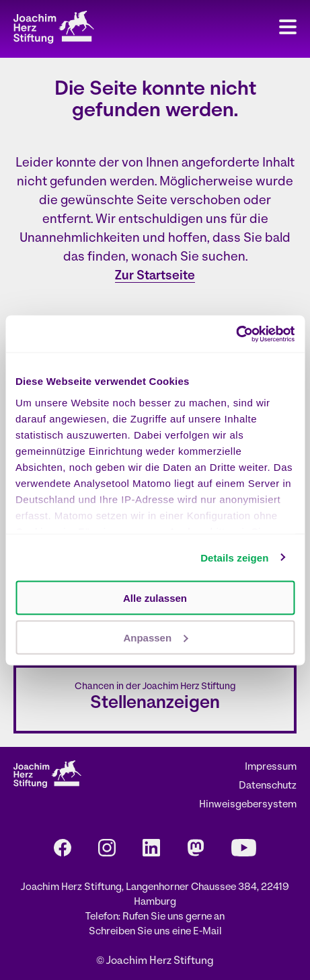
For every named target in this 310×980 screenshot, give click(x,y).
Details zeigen (234, 557)
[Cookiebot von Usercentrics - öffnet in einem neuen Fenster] (236, 334)
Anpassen (155, 637)
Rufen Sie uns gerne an (173, 917)
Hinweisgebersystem (248, 805)
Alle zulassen (155, 598)
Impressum (271, 767)
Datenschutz (268, 786)
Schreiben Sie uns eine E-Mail (155, 932)
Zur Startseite (155, 276)
